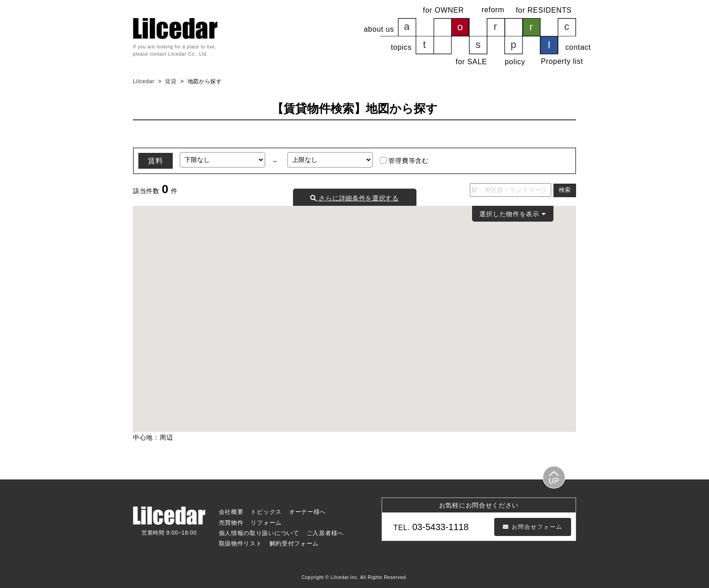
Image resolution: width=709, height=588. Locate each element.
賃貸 (171, 81)
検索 (565, 190)
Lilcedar (145, 81)
